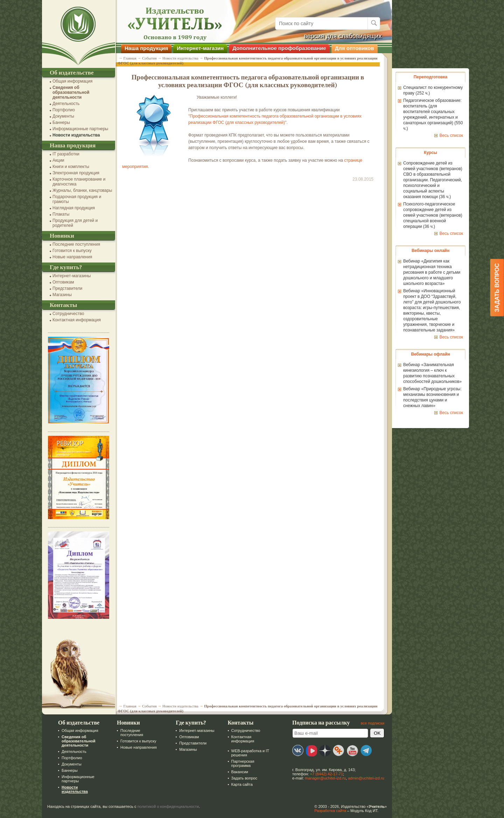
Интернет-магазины (68, 276)
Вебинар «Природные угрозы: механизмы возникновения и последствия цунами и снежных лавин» (429, 397)
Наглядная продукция (70, 208)
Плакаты (57, 214)
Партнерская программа (239, 763)
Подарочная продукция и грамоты (73, 199)
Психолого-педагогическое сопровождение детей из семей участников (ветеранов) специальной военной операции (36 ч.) (429, 215)
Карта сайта (238, 784)
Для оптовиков (351, 48)
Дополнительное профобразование (276, 48)
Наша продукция (143, 48)
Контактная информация (73, 320)
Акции (55, 160)
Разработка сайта (327, 811)
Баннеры (58, 123)
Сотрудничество (65, 314)
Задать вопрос (240, 778)
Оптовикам (60, 282)
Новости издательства (73, 135)
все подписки (369, 723)
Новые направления (69, 257)
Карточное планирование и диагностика (75, 182)
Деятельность (62, 104)
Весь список (448, 135)
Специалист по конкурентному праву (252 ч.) (429, 90)
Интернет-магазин (197, 48)
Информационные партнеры (77, 129)
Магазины (59, 295)
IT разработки (62, 154)
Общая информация (69, 81)
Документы (60, 116)
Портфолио (60, 110)
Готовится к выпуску (69, 251)
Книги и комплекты (67, 167)
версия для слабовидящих (339, 36)
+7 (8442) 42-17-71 (323, 774)
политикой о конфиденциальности (165, 806)
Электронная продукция (72, 173)
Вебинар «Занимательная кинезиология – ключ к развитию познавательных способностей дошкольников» (429, 373)
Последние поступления (73, 244)
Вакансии (236, 772)
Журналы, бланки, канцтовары (79, 190)
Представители (64, 288)
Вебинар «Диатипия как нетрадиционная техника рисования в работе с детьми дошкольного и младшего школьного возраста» (428, 272)
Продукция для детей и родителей (72, 223)
